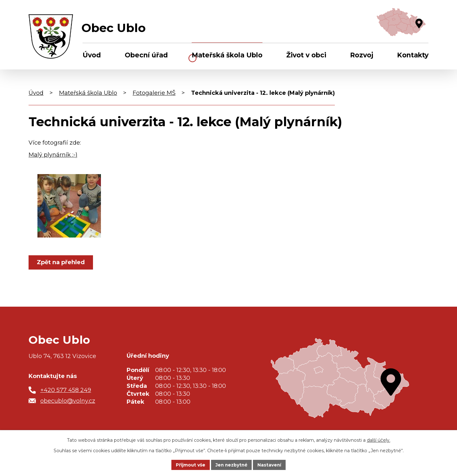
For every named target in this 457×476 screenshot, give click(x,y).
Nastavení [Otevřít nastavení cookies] (270, 465)
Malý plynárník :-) (53, 155)
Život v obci (306, 55)
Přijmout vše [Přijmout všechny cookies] (190, 465)
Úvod (92, 55)
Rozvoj (362, 55)
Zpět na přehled (61, 262)
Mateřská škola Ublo (227, 55)
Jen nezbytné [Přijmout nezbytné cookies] (232, 465)
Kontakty (413, 55)
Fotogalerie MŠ (154, 93)
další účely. (379, 440)
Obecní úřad (146, 55)
